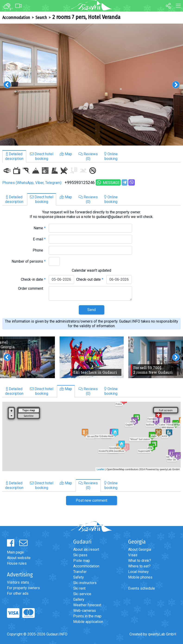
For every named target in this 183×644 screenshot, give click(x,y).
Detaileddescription (14, 156)
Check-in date (33, 279)
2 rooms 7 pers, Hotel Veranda (86, 17)
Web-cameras (85, 611)
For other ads (18, 593)
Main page (15, 552)
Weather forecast (87, 605)
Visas (133, 555)
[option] (91, 85)
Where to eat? (139, 566)
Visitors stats (18, 582)
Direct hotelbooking (42, 156)
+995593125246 (80, 182)
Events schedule (142, 588)
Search (41, 18)
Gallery (79, 599)
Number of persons (29, 261)
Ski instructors (85, 583)
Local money (138, 572)
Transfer (80, 572)
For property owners (23, 588)
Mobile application (88, 622)
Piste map (82, 561)
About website (19, 558)
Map (66, 154)
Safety (79, 577)
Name (40, 228)
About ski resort (86, 549)
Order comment (32, 288)
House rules (17, 563)
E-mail (39, 239)
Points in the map (87, 616)
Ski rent (79, 588)
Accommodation (16, 18)
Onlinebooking (111, 156)
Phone (39, 250)
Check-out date (90, 279)
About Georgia (140, 549)
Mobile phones (140, 577)
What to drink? (140, 561)
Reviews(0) (88, 156)
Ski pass (80, 555)
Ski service (82, 594)
